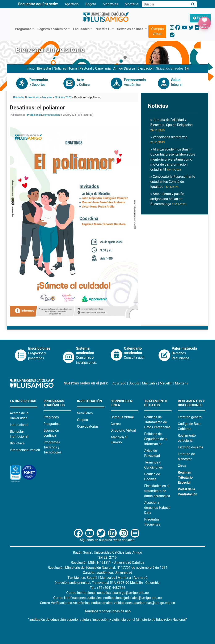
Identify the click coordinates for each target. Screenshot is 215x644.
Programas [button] (23, 29)
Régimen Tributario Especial (185, 477)
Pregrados (51, 417)
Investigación (90, 401)
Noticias (60, 68)
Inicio (30, 68)
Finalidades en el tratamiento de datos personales (157, 491)
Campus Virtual (157, 31)
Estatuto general (190, 417)
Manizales (110, 4)
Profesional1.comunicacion (43, 115)
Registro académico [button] (52, 29)
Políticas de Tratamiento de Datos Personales (157, 422)
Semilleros (85, 413)
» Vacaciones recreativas (169, 139)
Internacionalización (25, 450)
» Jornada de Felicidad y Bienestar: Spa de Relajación (171, 125)
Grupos (83, 420)
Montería (131, 4)
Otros (182, 466)
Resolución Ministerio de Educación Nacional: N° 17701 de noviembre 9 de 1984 (108, 568)
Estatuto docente (191, 447)
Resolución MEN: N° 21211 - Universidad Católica (107, 563)
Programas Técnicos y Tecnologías (53, 447)
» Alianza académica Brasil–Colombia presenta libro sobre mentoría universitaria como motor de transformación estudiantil (173, 159)
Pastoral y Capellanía (95, 68)
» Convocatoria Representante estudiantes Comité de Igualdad (173, 182)
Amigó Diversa (124, 68)
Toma (73, 68)
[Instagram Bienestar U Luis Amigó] (187, 68)
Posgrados (52, 424)
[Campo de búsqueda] (165, 4)
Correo (116, 424)
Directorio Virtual (123, 430)
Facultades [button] (81, 29)
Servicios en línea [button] (131, 29)
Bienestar (44, 68)
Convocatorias (88, 427)
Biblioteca (17, 443)
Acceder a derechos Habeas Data (157, 508)
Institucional (19, 425)
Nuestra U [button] (103, 29)
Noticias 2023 (63, 97)
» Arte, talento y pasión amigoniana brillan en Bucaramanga (168, 199)
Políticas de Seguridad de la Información (156, 439)
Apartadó (72, 4)
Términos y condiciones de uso (107, 611)
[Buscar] (193, 4)
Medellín (166, 383)
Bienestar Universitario (27, 97)
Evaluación (146, 68)
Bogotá (91, 4)
